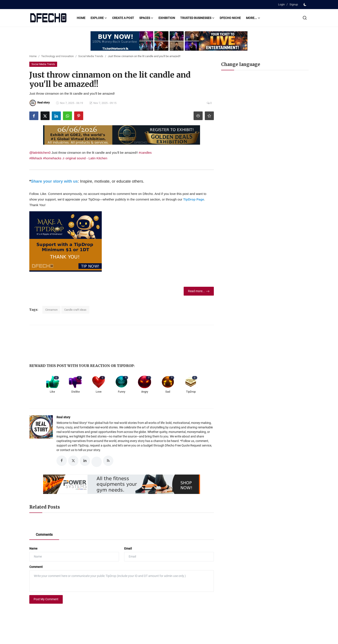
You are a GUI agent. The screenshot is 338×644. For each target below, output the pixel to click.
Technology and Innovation (57, 56)
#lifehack (36, 158)
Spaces (146, 18)
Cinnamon (51, 310)
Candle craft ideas (75, 310)
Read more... (199, 291)
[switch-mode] (305, 5)
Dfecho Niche (230, 18)
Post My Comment (46, 599)
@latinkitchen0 (40, 153)
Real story (63, 417)
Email (128, 548)
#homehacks (52, 158)
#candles (145, 153)
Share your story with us (54, 181)
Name (33, 548)
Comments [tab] (44, 535)
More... (253, 18)
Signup (294, 4)
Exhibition (167, 18)
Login (281, 4)
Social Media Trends (91, 56)
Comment (36, 567)
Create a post (123, 18)
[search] (305, 18)
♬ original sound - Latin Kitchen (85, 158)
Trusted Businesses (197, 18)
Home (81, 18)
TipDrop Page (194, 199)
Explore (99, 18)
